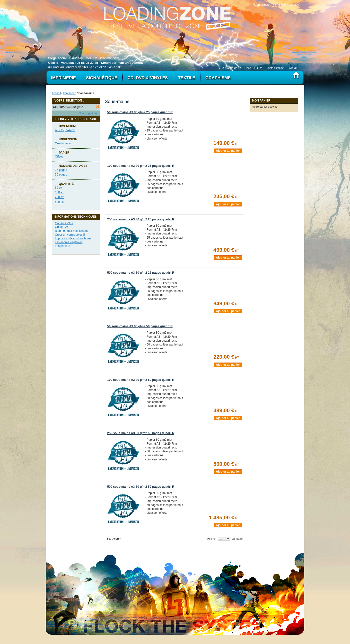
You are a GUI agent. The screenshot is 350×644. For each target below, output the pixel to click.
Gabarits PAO (64, 223)
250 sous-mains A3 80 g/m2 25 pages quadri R (141, 219)
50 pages (61, 175)
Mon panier (280, 5)
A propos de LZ (232, 68)
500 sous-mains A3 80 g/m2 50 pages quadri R (141, 487)
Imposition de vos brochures (73, 238)
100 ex (59, 192)
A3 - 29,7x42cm (65, 130)
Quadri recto (63, 143)
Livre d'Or (293, 68)
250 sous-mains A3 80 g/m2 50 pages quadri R (141, 433)
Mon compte (262, 5)
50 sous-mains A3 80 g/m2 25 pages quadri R (140, 112)
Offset (59, 157)
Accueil (56, 93)
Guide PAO (62, 227)
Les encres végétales (69, 242)
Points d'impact (275, 68)
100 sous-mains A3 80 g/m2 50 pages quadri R (141, 380)
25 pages (61, 170)
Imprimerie (70, 93)
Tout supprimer (89, 113)
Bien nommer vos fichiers (71, 231)
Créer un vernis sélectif (70, 235)
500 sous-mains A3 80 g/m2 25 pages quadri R (141, 273)
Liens (248, 68)
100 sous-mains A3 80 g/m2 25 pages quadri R (141, 166)
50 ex (58, 188)
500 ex (59, 202)
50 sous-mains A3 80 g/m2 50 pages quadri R (140, 326)
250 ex (59, 197)
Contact (295, 5)
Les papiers (62, 246)
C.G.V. (258, 68)
